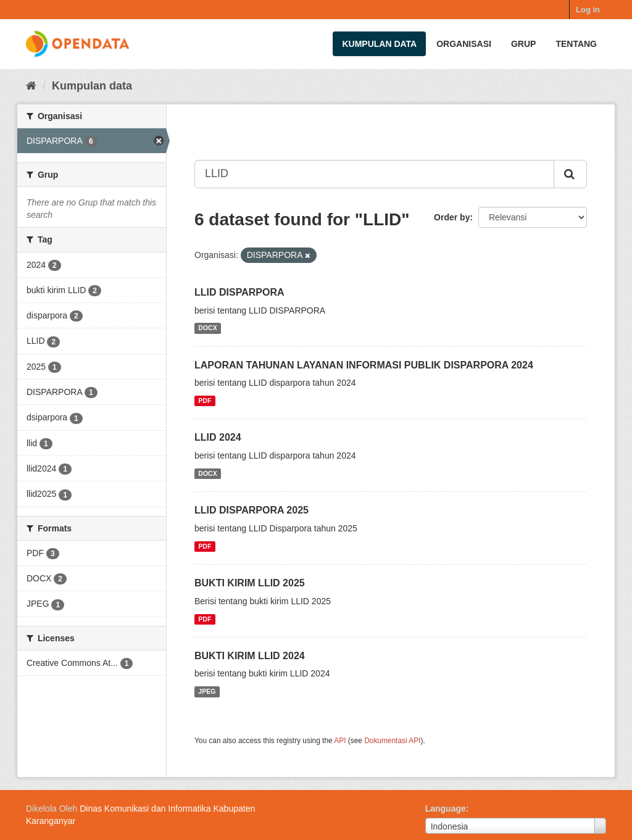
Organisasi (464, 44)
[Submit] (570, 174)
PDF (205, 401)
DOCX (207, 328)
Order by (452, 217)
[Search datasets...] (374, 174)
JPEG (207, 691)
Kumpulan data (379, 44)
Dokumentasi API (392, 741)
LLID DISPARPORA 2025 (252, 510)
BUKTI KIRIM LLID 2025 (250, 583)
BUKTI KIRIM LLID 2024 (250, 656)
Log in (588, 10)
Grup (523, 44)
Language (446, 809)
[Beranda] (31, 86)
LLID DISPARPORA (239, 292)
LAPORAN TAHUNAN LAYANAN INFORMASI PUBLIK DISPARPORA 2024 (364, 365)
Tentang (576, 44)
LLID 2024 (218, 437)
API (340, 741)
